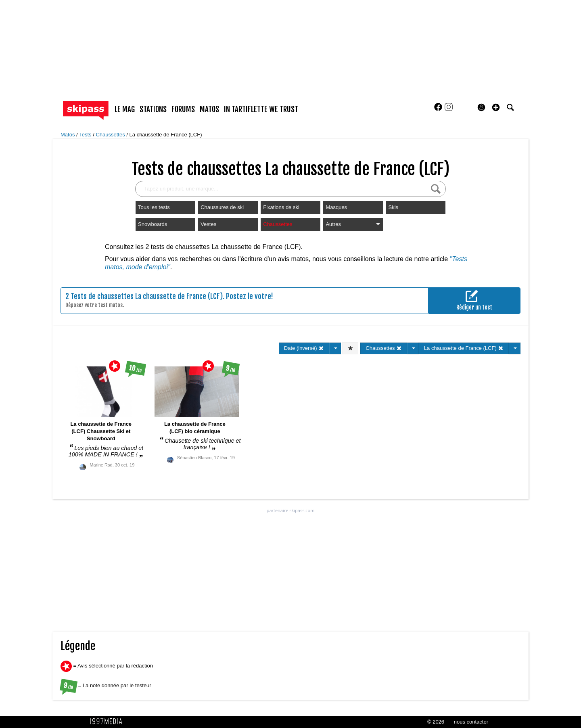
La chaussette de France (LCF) (166, 135)
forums (183, 109)
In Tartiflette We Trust (261, 109)
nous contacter (471, 722)
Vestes (208, 224)
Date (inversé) (304, 348)
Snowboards (153, 224)
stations (153, 109)
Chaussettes (111, 135)
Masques (336, 207)
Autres (353, 224)
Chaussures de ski (222, 207)
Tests (86, 135)
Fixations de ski (281, 207)
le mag (125, 109)
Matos (68, 135)
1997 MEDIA (109, 722)
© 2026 (436, 722)
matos (209, 109)
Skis (394, 207)
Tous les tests (154, 207)
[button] (496, 107)
